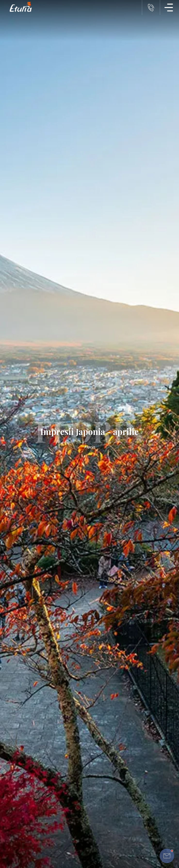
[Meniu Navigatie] (169, 8)
